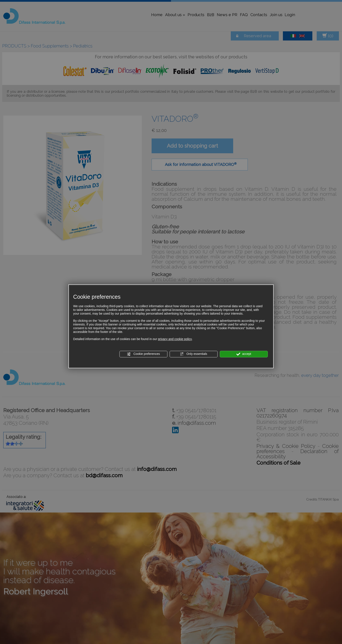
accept (244, 354)
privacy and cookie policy (175, 339)
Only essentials (194, 354)
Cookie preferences (143, 354)
